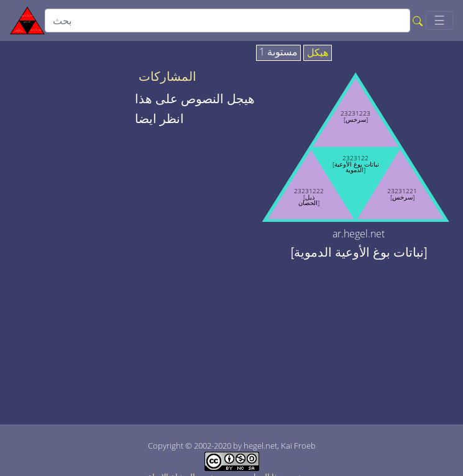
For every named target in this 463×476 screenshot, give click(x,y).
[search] (227, 21)
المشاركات (167, 76)
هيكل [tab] (318, 53)
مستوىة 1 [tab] (278, 52)
